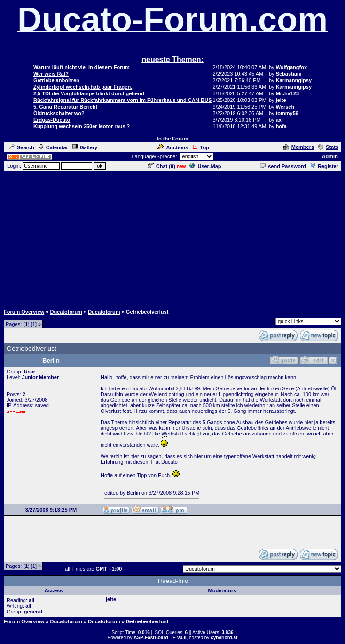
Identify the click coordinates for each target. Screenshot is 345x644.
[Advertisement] (174, 238)
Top (201, 147)
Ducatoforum (66, 312)
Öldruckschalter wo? (59, 113)
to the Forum (172, 139)
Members (299, 147)
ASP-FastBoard (151, 638)
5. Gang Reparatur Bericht (65, 107)
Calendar (53, 147)
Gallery (85, 147)
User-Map (205, 166)
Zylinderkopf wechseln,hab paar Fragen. (83, 87)
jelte (111, 599)
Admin (330, 156)
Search (22, 147)
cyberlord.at (224, 638)
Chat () (162, 166)
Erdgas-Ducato (52, 120)
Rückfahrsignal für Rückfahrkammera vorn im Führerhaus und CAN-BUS (123, 100)
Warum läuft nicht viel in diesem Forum (82, 67)
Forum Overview (24, 312)
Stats (328, 147)
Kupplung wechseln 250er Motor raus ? (82, 126)
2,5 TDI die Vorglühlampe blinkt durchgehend (89, 93)
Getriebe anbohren (56, 80)
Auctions (173, 147)
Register (324, 166)
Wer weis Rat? (51, 74)
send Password (283, 166)
